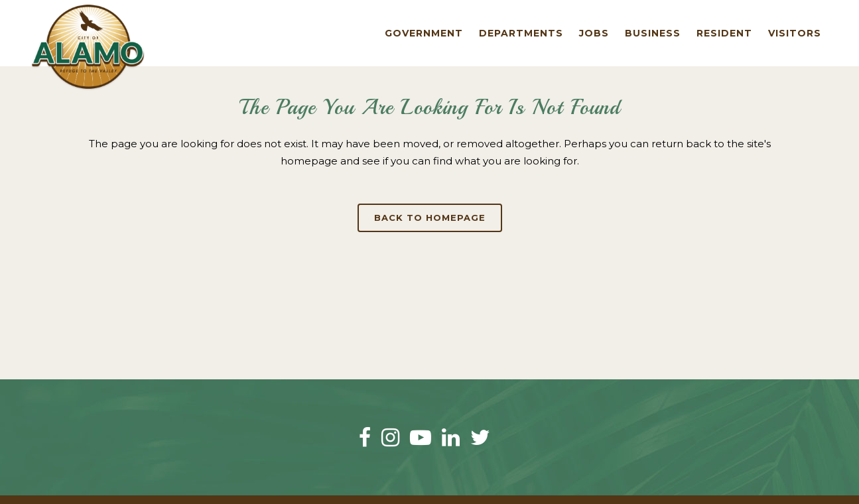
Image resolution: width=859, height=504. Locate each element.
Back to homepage (430, 218)
